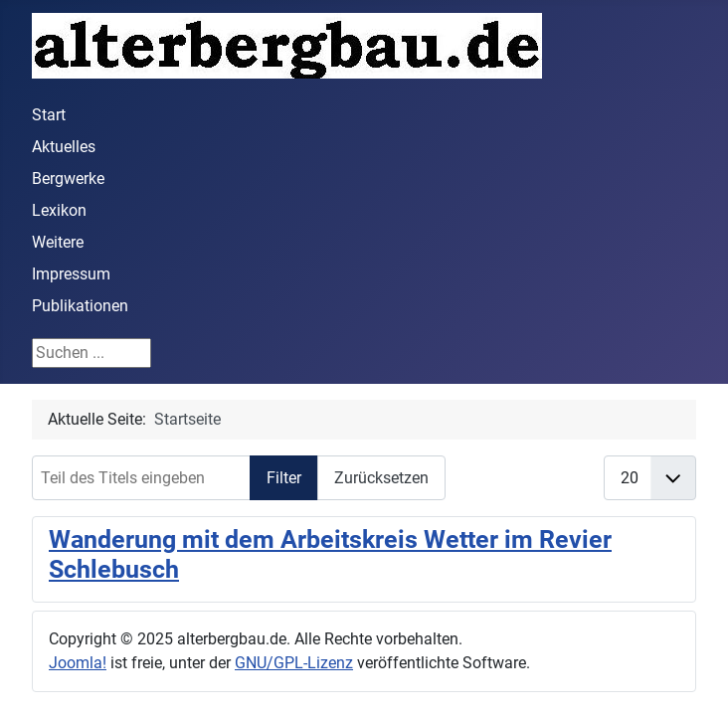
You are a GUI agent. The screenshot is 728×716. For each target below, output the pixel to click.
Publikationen (80, 306)
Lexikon (59, 210)
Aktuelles (64, 147)
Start (49, 115)
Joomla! (78, 663)
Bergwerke (68, 179)
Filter (284, 478)
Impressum (71, 274)
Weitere (58, 242)
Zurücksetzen (381, 478)
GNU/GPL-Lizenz (294, 663)
